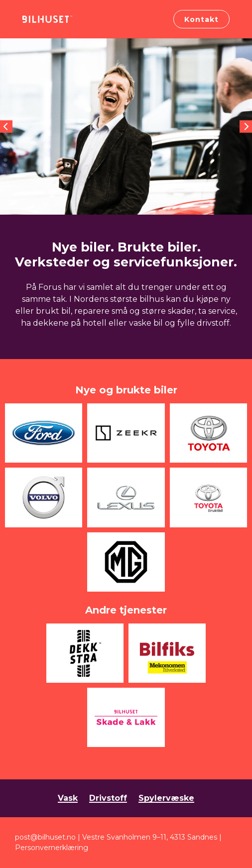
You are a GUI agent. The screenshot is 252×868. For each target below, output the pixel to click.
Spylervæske (166, 798)
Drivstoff (108, 798)
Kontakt (201, 19)
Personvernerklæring (52, 848)
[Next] (246, 127)
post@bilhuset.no (45, 837)
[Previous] (6, 127)
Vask (68, 798)
